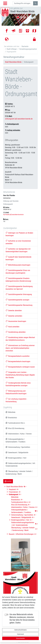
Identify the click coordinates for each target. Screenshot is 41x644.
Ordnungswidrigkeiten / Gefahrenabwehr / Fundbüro (15, 440)
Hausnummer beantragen (16, 321)
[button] (4, 20)
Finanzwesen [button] (13, 492)
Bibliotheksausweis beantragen (18, 265)
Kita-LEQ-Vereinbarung (15, 428)
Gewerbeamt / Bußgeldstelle (17, 452)
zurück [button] (8, 481)
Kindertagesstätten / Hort (16, 458)
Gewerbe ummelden (14, 316)
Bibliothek (10, 412)
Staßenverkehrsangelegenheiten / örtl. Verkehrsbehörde (20, 465)
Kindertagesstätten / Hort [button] (20, 520)
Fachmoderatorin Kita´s (15, 423)
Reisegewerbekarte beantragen (18, 361)
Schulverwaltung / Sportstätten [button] (22, 515)
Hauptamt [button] (12, 489)
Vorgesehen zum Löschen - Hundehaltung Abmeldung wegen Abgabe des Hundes (20, 375)
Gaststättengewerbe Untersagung (19, 294)
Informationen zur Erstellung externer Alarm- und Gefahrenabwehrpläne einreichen (20, 348)
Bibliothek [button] (15, 497)
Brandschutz (11, 418)
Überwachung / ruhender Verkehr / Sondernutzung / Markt (19, 473)
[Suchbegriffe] (23, 3)
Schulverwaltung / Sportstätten (18, 447)
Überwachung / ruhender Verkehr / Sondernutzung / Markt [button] (23, 529)
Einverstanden (20, 638)
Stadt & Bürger (12, 49)
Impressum (20, 634)
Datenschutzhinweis (20, 630)
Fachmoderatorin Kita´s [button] (20, 502)
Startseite (25, 46)
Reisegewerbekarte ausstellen (18, 356)
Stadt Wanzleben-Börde (13, 62)
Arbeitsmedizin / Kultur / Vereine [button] (23, 507)
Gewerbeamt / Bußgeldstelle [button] (21, 517)
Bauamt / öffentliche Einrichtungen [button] (21, 534)
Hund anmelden (12, 327)
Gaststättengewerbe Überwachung (19, 305)
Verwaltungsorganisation (28, 49)
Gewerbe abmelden (14, 311)
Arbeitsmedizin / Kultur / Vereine (19, 434)
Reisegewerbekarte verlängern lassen (20, 367)
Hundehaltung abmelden (16, 332)
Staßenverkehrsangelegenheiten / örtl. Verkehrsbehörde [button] (23, 524)
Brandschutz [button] (16, 500)
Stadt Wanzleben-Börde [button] (15, 487)
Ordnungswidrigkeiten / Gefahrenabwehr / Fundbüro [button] (21, 511)
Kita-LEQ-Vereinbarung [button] (19, 505)
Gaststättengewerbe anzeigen (17, 300)
